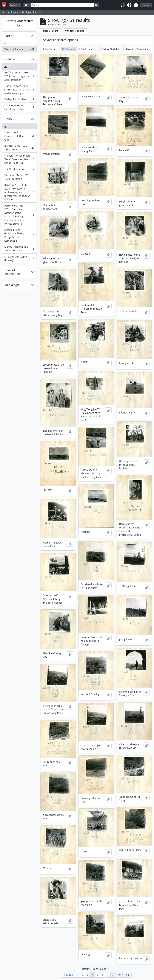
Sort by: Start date (111, 49)
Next (127, 975)
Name (9, 119)
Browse (14, 5)
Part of (9, 36)
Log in (145, 5)
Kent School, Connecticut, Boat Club (19, 136)
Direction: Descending (138, 49)
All (6, 43)
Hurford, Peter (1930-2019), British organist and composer (19, 76)
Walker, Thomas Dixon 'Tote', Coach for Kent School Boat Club (19, 159)
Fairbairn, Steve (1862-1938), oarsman (19, 177)
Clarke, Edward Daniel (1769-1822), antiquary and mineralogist (19, 90)
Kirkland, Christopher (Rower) (19, 258)
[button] (123, 5)
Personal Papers (19, 50)
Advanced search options (60, 40)
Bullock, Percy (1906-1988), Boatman (19, 148)
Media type (12, 285)
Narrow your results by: (19, 23)
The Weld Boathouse (19, 170)
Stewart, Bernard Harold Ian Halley (19, 107)
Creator (10, 59)
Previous (68, 975)
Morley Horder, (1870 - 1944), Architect (19, 249)
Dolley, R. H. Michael (19, 100)
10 (119, 975)
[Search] (62, 5)
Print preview (50, 49)
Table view (85, 49)
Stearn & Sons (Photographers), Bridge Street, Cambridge (19, 235)
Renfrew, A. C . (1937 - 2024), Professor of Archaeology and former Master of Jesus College (19, 192)
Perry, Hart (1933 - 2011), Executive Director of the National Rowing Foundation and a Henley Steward (19, 215)
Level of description (12, 272)
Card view (69, 49)
